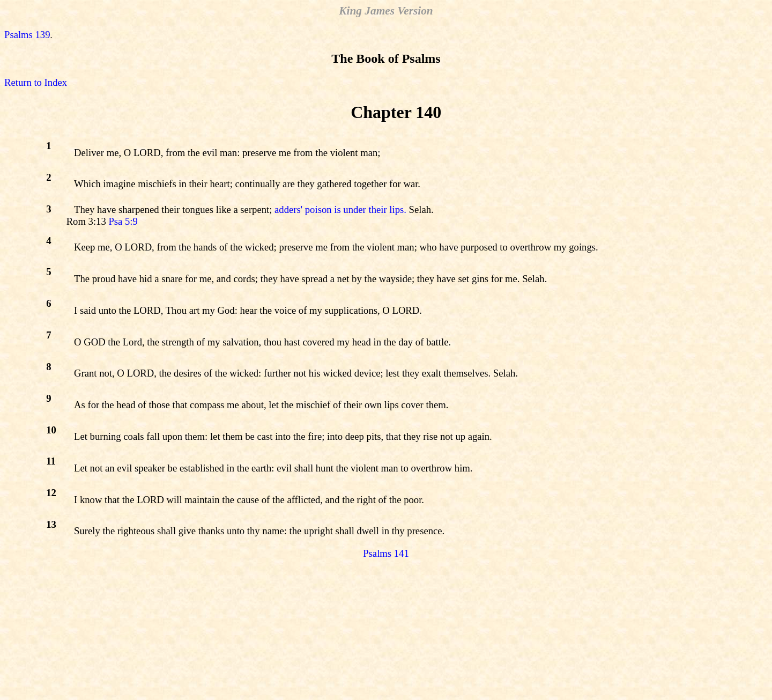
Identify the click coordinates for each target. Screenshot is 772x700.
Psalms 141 (386, 553)
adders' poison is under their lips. (340, 209)
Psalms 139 (27, 35)
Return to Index (36, 82)
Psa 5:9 (123, 221)
